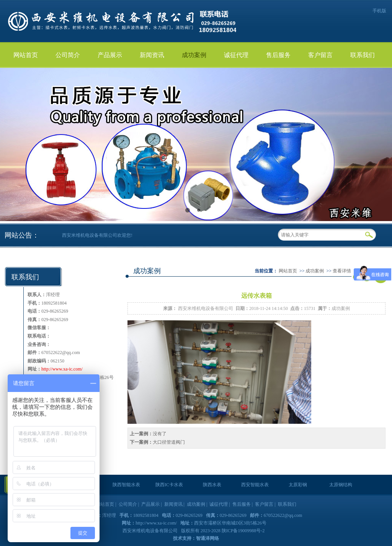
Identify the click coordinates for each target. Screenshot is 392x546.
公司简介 (68, 55)
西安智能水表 (255, 485)
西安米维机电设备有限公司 (206, 308)
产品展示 (110, 55)
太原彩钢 (298, 485)
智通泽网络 (207, 538)
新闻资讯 (152, 55)
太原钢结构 (341, 485)
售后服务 (278, 55)
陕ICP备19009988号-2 (243, 531)
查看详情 (342, 271)
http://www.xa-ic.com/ (62, 369)
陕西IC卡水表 (169, 485)
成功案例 (194, 55)
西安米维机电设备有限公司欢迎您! (97, 235)
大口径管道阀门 (169, 442)
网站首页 (26, 55)
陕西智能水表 (126, 485)
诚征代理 (236, 55)
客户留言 (320, 55)
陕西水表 (212, 485)
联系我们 (363, 55)
